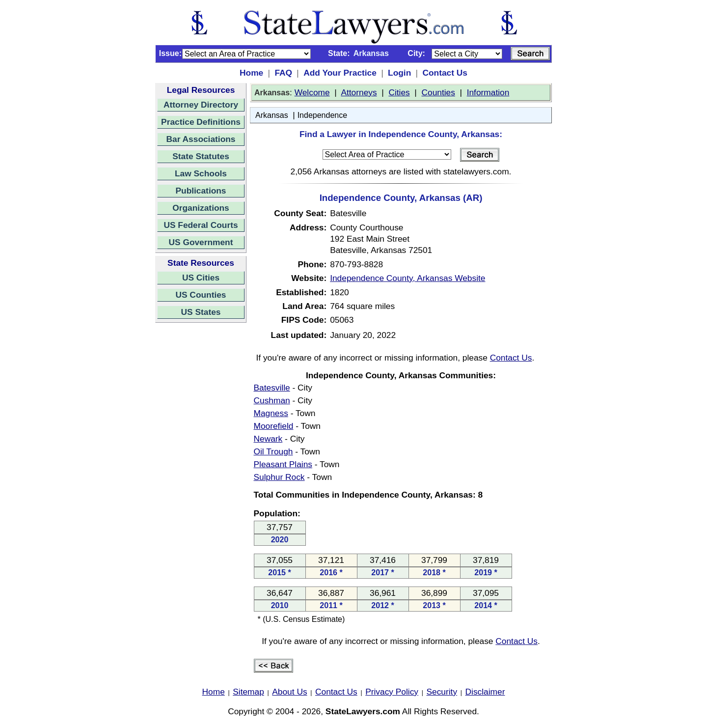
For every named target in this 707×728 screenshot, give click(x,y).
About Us (289, 692)
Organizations (201, 208)
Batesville (272, 388)
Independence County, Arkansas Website (408, 278)
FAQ (283, 73)
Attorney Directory (201, 105)
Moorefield (274, 426)
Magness (271, 413)
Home (251, 73)
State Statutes (201, 156)
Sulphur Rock (279, 477)
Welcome (312, 92)
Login (399, 73)
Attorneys (359, 92)
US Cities (201, 278)
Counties (438, 92)
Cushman (272, 400)
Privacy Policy (392, 692)
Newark (268, 439)
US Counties (201, 295)
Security (442, 692)
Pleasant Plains (283, 464)
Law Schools (201, 173)
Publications (201, 191)
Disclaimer (485, 692)
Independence (322, 115)
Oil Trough (273, 451)
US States (201, 312)
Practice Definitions (201, 122)
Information (488, 92)
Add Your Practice (340, 73)
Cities (399, 92)
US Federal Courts (201, 225)
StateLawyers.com (363, 711)
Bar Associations (201, 139)
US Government (201, 242)
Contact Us (445, 73)
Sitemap (248, 692)
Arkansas (272, 115)
